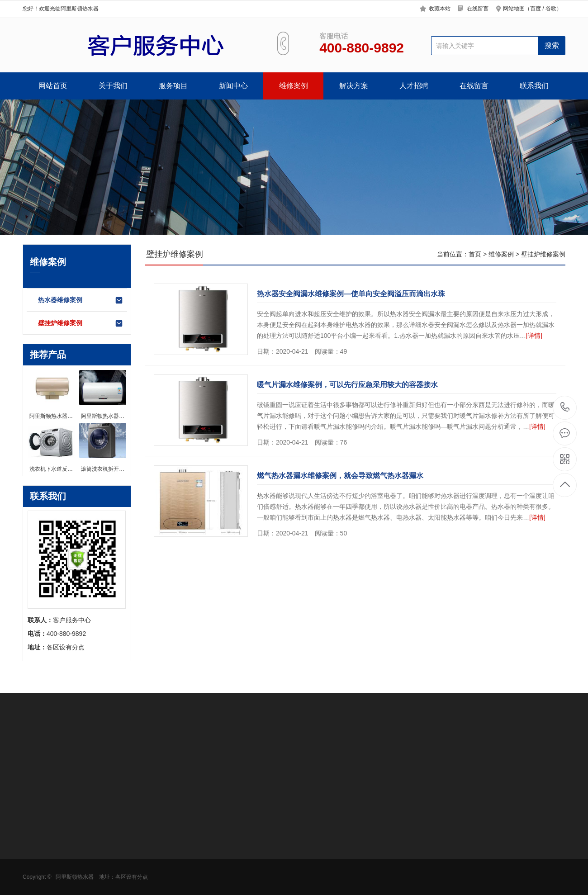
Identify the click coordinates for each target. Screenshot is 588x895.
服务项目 (173, 86)
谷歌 (551, 9)
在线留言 (478, 9)
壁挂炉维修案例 (81, 323)
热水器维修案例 (81, 300)
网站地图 (514, 9)
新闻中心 (233, 86)
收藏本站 (440, 9)
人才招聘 (414, 86)
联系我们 (534, 86)
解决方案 (354, 86)
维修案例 (294, 86)
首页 (475, 254)
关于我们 (113, 86)
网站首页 (53, 86)
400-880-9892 (565, 408)
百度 (536, 9)
